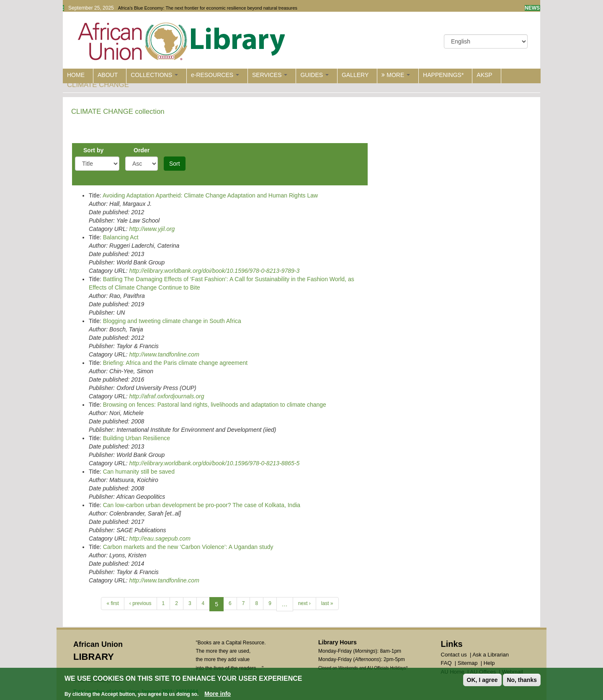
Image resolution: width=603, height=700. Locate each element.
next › (304, 603)
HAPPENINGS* (443, 75)
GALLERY (355, 75)
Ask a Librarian (491, 655)
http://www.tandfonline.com (164, 354)
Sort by (93, 150)
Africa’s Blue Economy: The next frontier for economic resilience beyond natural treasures (208, 8)
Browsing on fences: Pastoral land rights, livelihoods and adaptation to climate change (215, 405)
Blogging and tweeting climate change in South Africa (172, 321)
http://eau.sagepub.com (160, 538)
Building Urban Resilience (137, 438)
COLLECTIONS (154, 75)
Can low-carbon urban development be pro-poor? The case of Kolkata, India (202, 505)
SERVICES (270, 75)
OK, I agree (482, 680)
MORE (396, 75)
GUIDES (314, 75)
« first (112, 603)
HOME (76, 75)
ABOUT (108, 75)
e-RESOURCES (215, 75)
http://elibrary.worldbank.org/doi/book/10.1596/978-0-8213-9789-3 (214, 271)
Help (489, 663)
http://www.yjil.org (152, 229)
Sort (175, 164)
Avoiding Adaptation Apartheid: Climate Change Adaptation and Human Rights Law (210, 195)
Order (142, 150)
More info (218, 694)
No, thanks (522, 680)
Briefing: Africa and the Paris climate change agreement (175, 363)
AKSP (484, 75)
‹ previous (140, 603)
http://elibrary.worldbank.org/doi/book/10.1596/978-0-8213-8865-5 (214, 463)
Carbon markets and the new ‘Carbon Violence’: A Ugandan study (188, 547)
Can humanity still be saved (139, 472)
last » (327, 603)
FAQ (446, 663)
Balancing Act (121, 237)
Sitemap (468, 663)
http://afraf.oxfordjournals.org (166, 396)
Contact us (454, 655)
